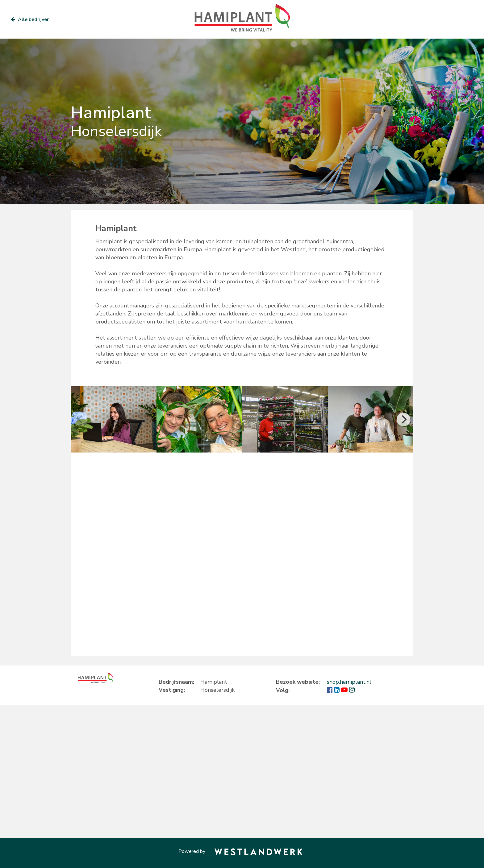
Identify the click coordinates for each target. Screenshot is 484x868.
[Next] (403, 419)
